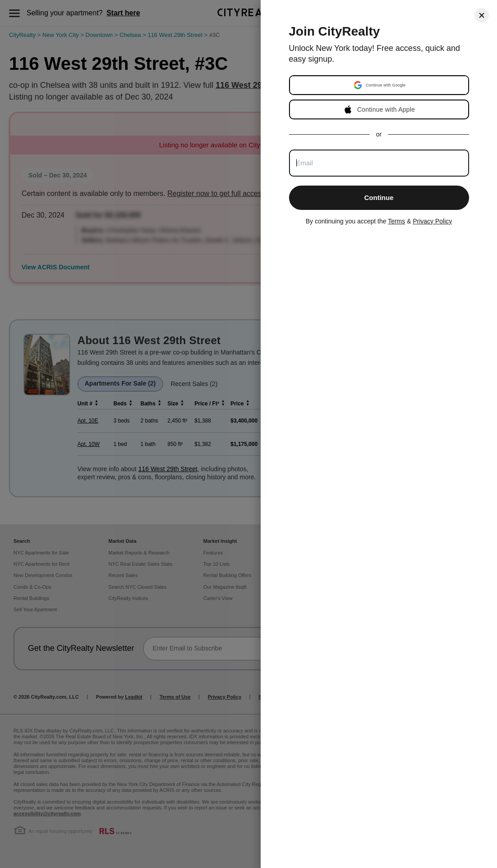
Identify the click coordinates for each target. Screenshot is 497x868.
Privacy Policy (432, 221)
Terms (397, 221)
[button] (380, 85)
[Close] (482, 15)
